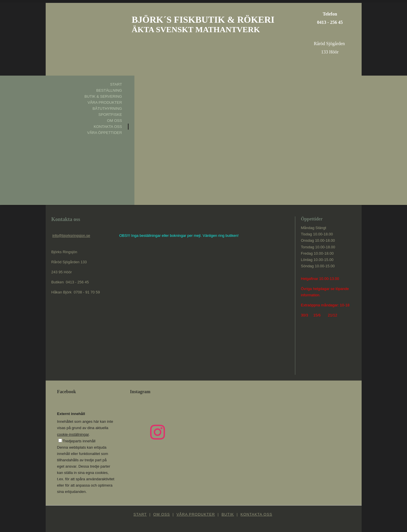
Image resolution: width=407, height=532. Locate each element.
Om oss (115, 121)
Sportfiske (110, 115)
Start (116, 84)
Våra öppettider (104, 133)
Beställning (109, 90)
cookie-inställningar (73, 434)
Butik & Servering (103, 96)
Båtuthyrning (107, 108)
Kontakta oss (108, 127)
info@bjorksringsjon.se (71, 236)
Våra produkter (105, 102)
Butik (228, 514)
